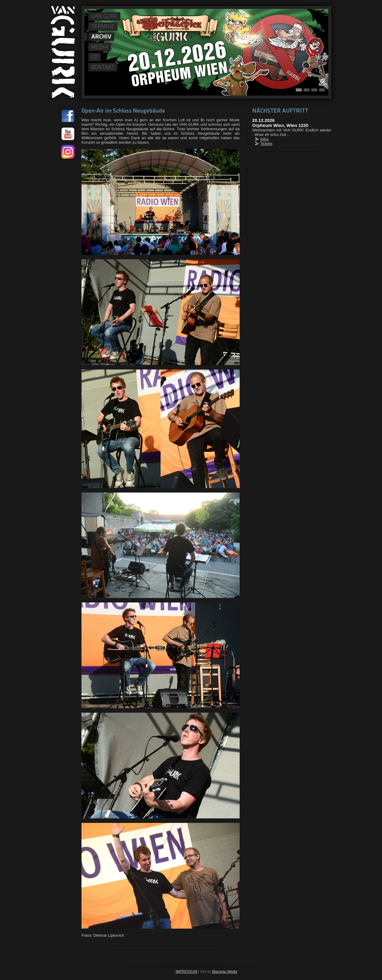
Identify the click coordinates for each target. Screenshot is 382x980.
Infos (264, 139)
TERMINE (103, 27)
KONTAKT (103, 68)
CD (95, 57)
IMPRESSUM (186, 972)
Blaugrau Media (225, 972)
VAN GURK (104, 17)
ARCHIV (101, 37)
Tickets (266, 144)
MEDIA (100, 47)
